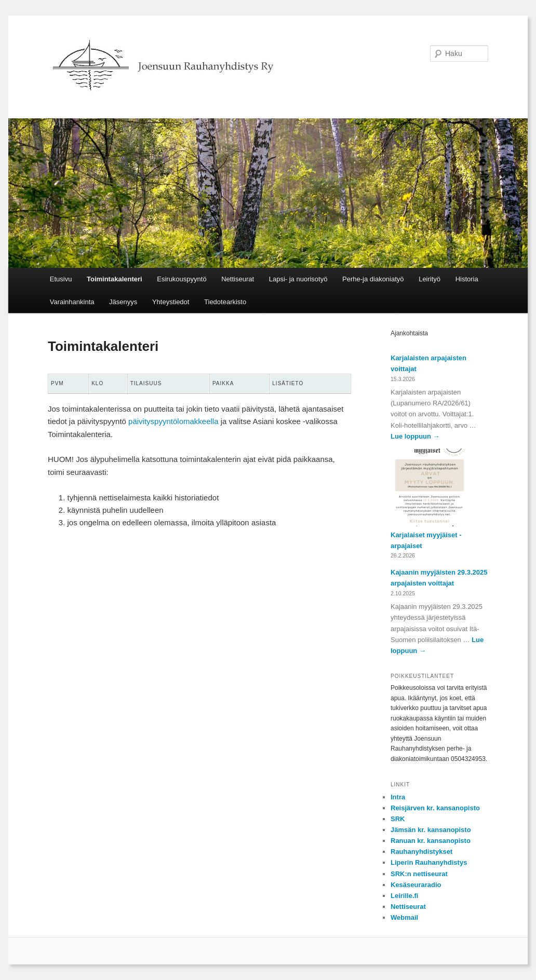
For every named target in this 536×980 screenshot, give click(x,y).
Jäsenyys (123, 302)
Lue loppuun (415, 436)
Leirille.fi (404, 896)
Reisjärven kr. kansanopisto (435, 808)
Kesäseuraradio (416, 885)
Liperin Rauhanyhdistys (429, 862)
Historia (467, 279)
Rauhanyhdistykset (421, 852)
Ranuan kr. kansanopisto (431, 841)
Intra (398, 797)
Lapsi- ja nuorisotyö (298, 279)
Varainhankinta (72, 302)
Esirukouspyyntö (182, 279)
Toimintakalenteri (115, 279)
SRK (398, 819)
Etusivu (61, 279)
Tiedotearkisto (225, 302)
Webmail (404, 917)
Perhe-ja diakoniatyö (373, 279)
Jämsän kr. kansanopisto (431, 830)
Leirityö (430, 279)
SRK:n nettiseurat (419, 874)
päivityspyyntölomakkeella (173, 421)
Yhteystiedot (171, 302)
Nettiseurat (238, 279)
